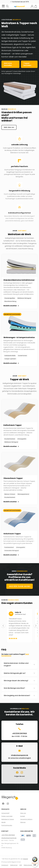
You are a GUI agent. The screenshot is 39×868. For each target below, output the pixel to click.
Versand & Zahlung (26, 819)
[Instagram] (8, 804)
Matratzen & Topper (8, 819)
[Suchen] (7, 6)
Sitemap (23, 822)
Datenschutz (14, 865)
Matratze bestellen (8, 64)
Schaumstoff (5, 813)
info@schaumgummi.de (9, 838)
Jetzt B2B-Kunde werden (20, 589)
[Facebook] (3, 804)
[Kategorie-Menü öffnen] (3, 6)
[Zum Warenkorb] (36, 6)
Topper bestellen (27, 64)
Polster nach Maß (7, 816)
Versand (25, 859)
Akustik (3, 822)
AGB (21, 865)
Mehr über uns (9, 130)
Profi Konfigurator (7, 825)
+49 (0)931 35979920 (8, 835)
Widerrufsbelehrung (29, 865)
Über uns (23, 813)
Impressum (5, 865)
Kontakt (23, 816)
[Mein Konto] (32, 6)
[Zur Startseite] (19, 6)
